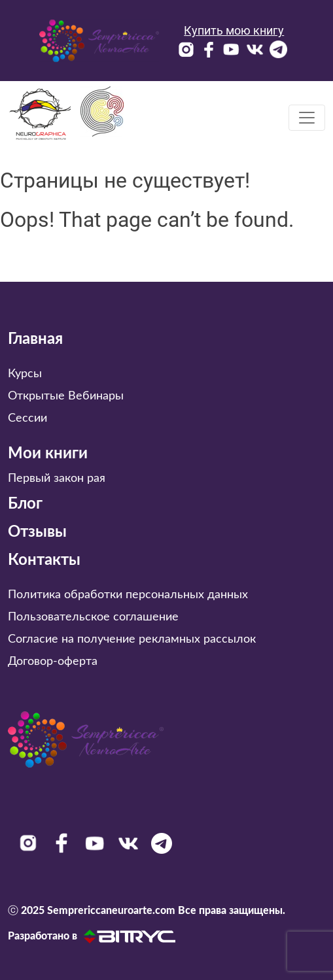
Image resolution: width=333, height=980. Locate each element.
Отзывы (37, 532)
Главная (35, 339)
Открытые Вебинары (66, 396)
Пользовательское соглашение (93, 617)
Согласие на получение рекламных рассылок (132, 639)
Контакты (44, 560)
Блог (25, 504)
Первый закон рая (57, 479)
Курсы (25, 374)
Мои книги (48, 454)
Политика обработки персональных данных (128, 595)
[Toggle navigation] (307, 118)
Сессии (27, 418)
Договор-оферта (53, 662)
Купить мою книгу (234, 30)
